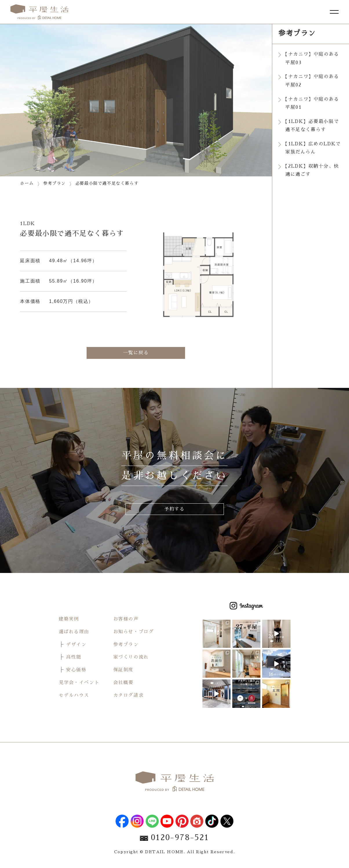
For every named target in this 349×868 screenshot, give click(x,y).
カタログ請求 (129, 695)
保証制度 (123, 670)
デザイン (76, 645)
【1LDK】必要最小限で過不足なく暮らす (312, 126)
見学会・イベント (79, 683)
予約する (174, 509)
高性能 (74, 657)
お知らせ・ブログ (134, 632)
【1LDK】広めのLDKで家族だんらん (313, 149)
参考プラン (126, 645)
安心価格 (76, 670)
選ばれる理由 (74, 632)
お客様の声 (126, 619)
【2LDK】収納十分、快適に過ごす (312, 171)
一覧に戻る (136, 353)
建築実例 (69, 619)
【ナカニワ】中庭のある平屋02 (312, 81)
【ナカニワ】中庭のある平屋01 (312, 104)
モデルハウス (74, 695)
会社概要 (123, 683)
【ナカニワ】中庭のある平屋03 (312, 58)
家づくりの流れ (131, 657)
